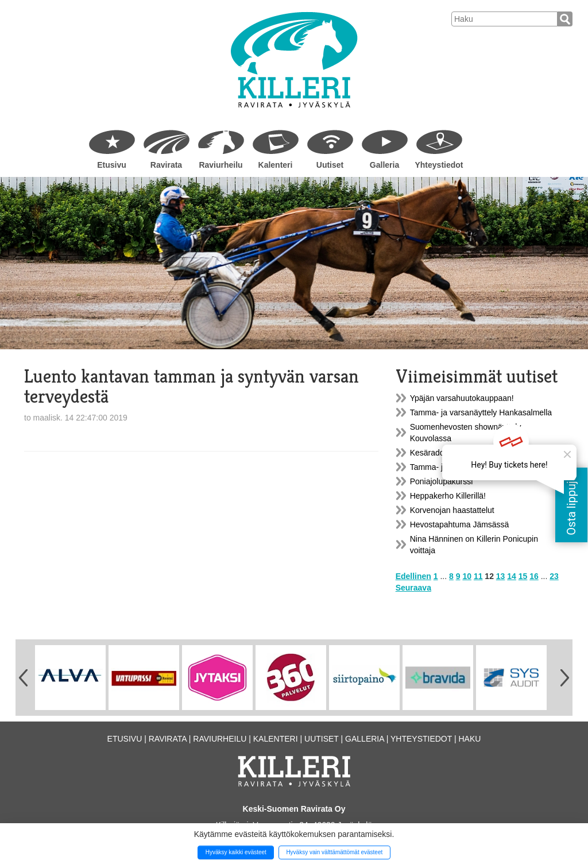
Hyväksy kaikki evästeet (236, 852)
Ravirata (166, 165)
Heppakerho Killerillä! (448, 496)
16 (534, 576)
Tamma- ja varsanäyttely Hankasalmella (481, 412)
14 (512, 576)
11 (478, 576)
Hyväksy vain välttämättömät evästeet (334, 852)
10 (467, 576)
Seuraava (413, 588)
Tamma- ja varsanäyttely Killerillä (469, 467)
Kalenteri (276, 165)
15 (523, 576)
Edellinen (413, 576)
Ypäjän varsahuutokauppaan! (462, 398)
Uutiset (330, 165)
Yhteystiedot (439, 165)
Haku (469, 739)
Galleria (384, 165)
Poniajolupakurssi (442, 481)
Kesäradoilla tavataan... (452, 453)
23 (554, 576)
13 (501, 576)
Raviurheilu (220, 165)
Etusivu (112, 165)
